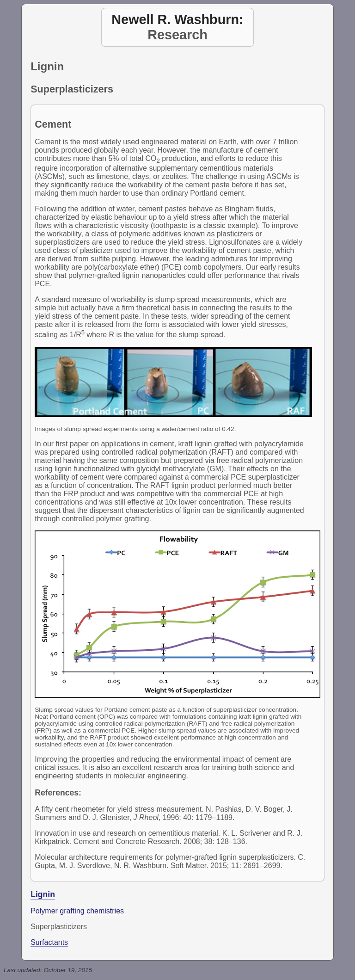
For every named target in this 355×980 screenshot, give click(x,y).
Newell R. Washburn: (177, 19)
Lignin (43, 894)
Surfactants (49, 942)
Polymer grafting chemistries (77, 911)
